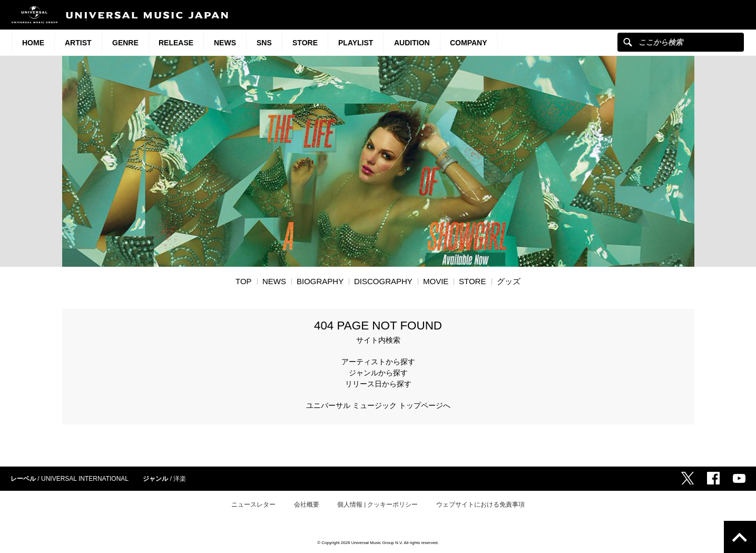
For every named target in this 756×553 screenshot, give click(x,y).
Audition (412, 43)
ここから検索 (628, 42)
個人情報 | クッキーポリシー (377, 505)
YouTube (739, 478)
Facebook (713, 478)
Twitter (688, 478)
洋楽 (180, 479)
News (225, 43)
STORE (305, 43)
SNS (264, 43)
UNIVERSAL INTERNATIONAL (85, 479)
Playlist (356, 43)
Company (469, 43)
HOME (33, 43)
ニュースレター (253, 505)
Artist (78, 43)
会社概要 (307, 505)
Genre (125, 43)
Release (176, 43)
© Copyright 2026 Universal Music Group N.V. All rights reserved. (378, 543)
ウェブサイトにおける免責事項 (480, 505)
